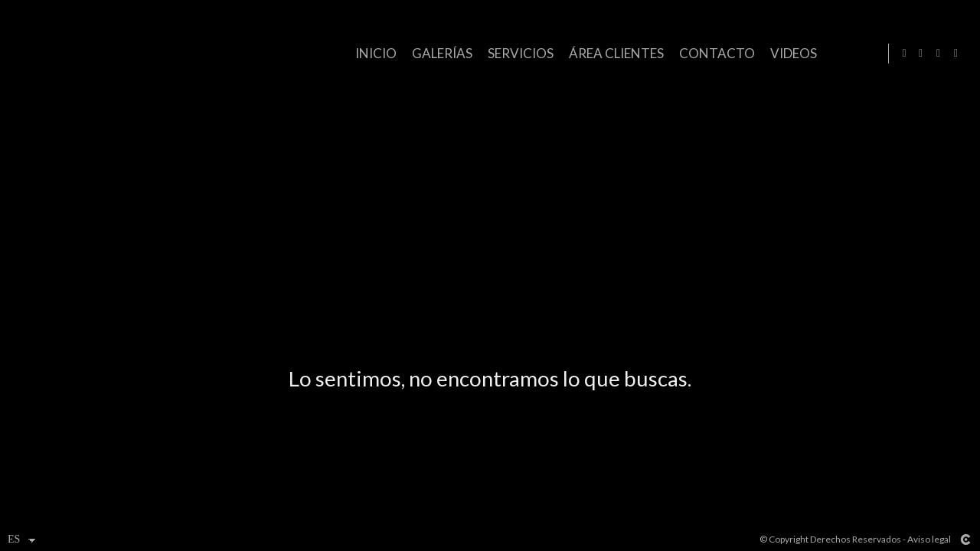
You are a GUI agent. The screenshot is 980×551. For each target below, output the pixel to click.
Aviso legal (929, 539)
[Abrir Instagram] (939, 54)
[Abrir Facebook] (921, 54)
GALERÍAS (439, 53)
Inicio (373, 53)
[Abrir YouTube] (956, 54)
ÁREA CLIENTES (613, 53)
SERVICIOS (518, 53)
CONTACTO (714, 53)
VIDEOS (791, 53)
